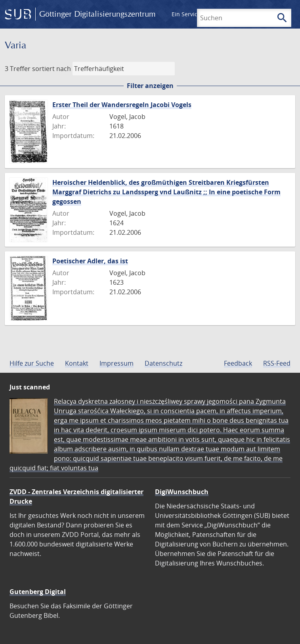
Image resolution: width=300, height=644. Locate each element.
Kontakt (77, 363)
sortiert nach (52, 69)
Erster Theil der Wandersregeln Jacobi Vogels (122, 105)
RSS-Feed (277, 363)
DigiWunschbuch (182, 492)
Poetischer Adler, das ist (90, 261)
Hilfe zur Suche (32, 363)
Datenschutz (163, 363)
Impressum (117, 363)
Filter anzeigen (150, 86)
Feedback (238, 363)
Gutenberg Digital (38, 592)
